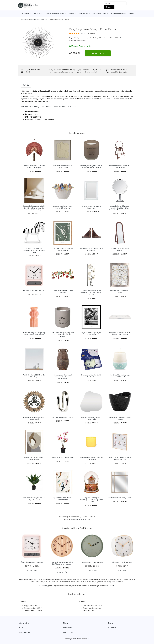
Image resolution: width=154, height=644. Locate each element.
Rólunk (110, 623)
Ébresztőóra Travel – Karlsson (122, 562)
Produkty (27, 19)
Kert (131, 13)
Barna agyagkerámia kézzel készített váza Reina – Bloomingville (63, 377)
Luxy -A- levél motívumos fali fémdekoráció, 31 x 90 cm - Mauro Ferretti (91, 292)
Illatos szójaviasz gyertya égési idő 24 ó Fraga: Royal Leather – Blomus (63, 335)
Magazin (66, 623)
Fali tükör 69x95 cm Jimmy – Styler (120, 498)
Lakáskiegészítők (100, 13)
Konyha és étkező (118, 13)
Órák (88, 520)
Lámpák (72, 13)
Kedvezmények (25, 632)
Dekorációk (84, 13)
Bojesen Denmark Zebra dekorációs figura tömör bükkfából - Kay (34, 250)
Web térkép (67, 628)
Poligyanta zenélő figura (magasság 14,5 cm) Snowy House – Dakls (91, 500)
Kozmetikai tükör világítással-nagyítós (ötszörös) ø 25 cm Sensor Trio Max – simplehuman (120, 208)
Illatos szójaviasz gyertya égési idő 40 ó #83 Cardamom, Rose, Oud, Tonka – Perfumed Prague (34, 208)
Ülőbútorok (25, 13)
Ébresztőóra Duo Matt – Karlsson (34, 290)
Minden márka (24, 623)
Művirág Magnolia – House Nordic (63, 458)
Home (22, 19)
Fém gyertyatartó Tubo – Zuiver (63, 417)
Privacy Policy (68, 632)
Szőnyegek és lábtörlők (55, 13)
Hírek (21, 628)
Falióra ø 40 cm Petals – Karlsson (92, 562)
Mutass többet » (82, 40)
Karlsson (123, 38)
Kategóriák (33, 19)
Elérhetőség (112, 628)
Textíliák (37, 13)
